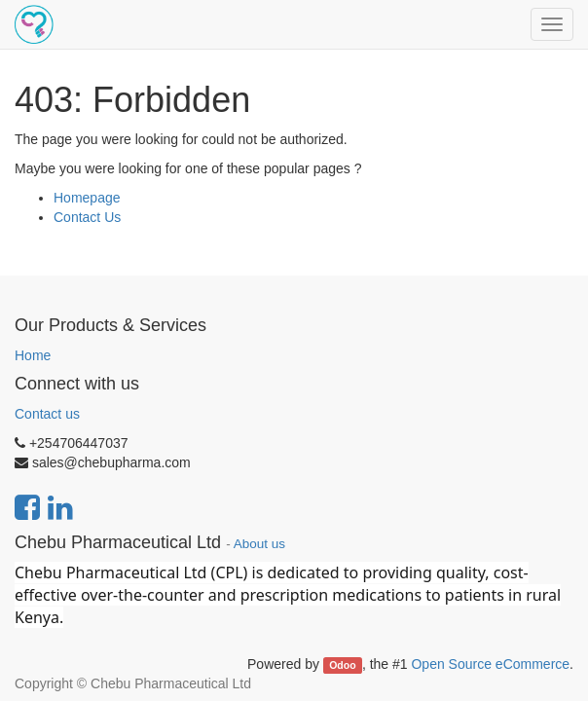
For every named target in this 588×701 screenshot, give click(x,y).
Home (33, 355)
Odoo (342, 665)
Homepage (87, 198)
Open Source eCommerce (490, 664)
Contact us (47, 414)
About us (259, 544)
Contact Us (87, 217)
